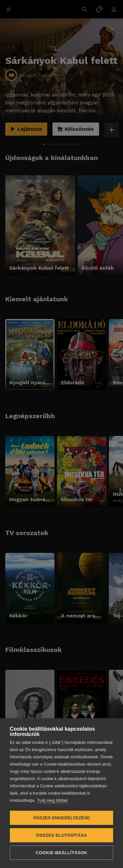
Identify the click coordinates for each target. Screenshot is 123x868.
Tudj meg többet (52, 800)
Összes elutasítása (62, 835)
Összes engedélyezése (61, 818)
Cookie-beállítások (61, 853)
